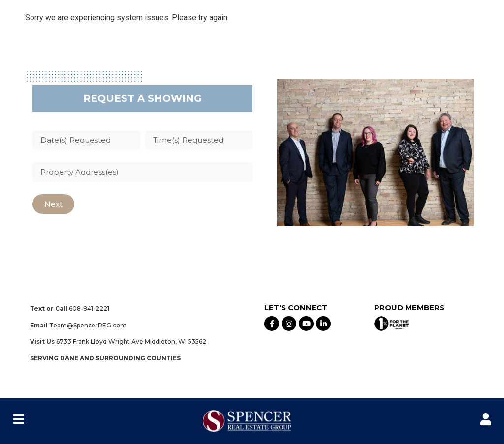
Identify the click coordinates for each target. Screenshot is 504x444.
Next (53, 204)
